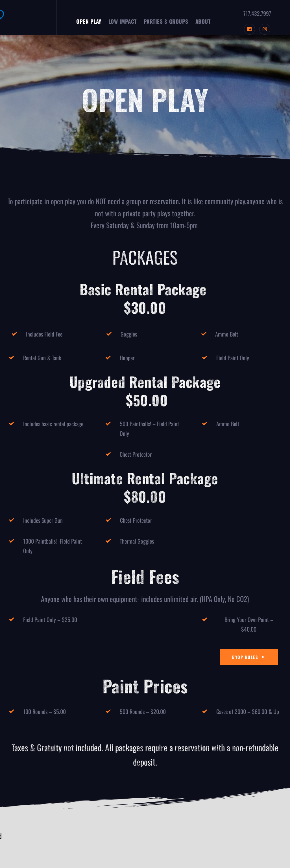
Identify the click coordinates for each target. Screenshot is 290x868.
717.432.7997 (257, 13)
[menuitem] (89, 21)
